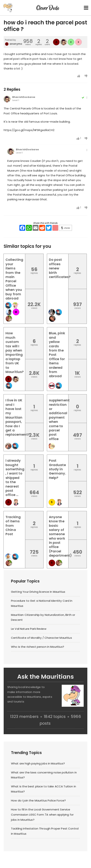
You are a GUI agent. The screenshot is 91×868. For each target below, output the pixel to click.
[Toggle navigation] (86, 8)
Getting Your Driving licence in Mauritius (38, 592)
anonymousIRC (20, 44)
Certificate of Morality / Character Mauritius (41, 638)
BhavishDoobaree (24, 97)
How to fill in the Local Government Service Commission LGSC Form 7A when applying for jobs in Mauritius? (42, 815)
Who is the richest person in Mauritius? (38, 647)
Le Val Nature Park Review (29, 629)
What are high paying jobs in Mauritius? (38, 763)
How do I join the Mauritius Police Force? (38, 800)
